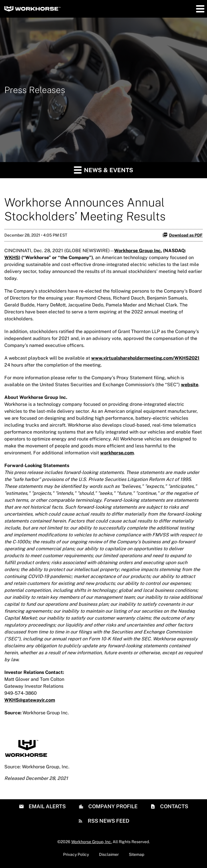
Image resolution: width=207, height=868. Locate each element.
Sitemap (137, 854)
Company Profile (112, 806)
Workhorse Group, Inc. (91, 842)
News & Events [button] (103, 170)
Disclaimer (109, 854)
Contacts (174, 806)
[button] (200, 9)
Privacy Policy (76, 854)
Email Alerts (47, 806)
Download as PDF (183, 235)
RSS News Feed (108, 821)
